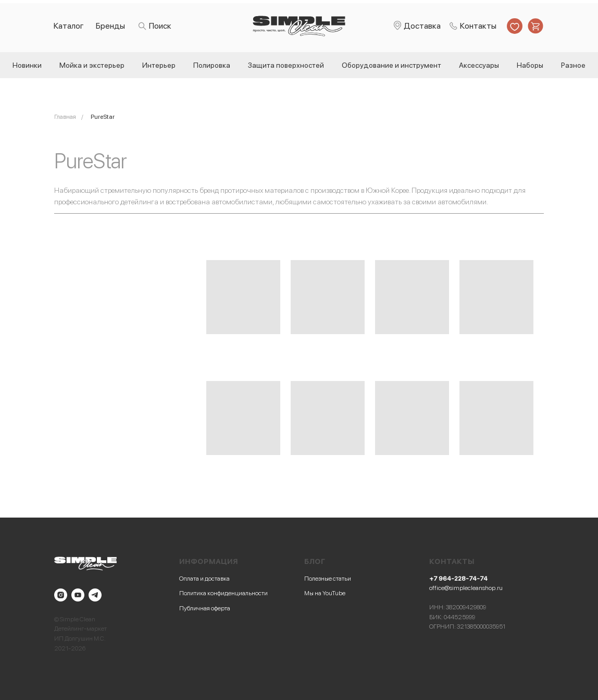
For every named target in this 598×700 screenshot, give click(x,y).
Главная (65, 117)
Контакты (478, 26)
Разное (573, 65)
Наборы (530, 65)
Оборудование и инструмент (391, 65)
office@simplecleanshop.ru (466, 588)
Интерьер (159, 65)
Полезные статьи (328, 579)
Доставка (422, 26)
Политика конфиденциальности (223, 593)
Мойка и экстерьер (92, 65)
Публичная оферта (205, 608)
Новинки (27, 65)
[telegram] (95, 595)
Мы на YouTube (325, 593)
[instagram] (61, 595)
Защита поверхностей (286, 65)
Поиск (160, 26)
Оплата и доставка (204, 579)
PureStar (103, 117)
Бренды (110, 26)
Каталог (69, 26)
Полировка (212, 65)
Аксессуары (479, 65)
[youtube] (78, 595)
